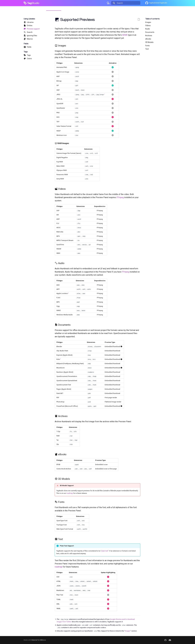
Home (26, 8)
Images (128, 631)
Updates (66, 8)
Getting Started (38, 8)
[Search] (126, 3)
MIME (125, 35)
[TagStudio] (25, 3)
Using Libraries (54, 8)
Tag (29, 3)
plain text (105, 551)
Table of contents (152, 19)
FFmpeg (120, 197)
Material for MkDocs (39, 640)
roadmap (70, 493)
